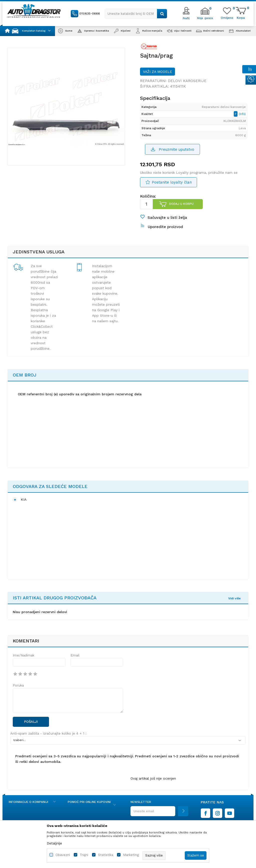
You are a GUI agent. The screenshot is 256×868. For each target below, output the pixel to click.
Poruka (18, 685)
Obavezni (63, 855)
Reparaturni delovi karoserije (173, 81)
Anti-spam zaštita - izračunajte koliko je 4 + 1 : (48, 733)
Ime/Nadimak (23, 655)
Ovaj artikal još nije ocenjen (153, 778)
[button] (136, 14)
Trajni (84, 855)
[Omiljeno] (227, 18)
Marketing (131, 855)
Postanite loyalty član (172, 182)
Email (75, 655)
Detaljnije (54, 843)
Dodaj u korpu (181, 204)
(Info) (242, 114)
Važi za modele (157, 72)
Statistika (106, 855)
